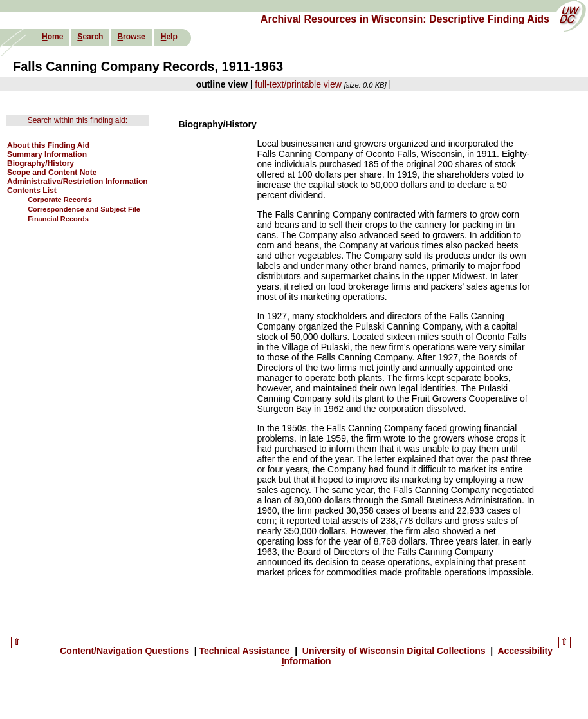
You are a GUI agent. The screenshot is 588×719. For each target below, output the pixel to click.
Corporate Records (60, 200)
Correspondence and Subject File (84, 209)
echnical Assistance (246, 651)
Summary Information (47, 154)
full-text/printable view (298, 84)
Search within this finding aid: (78, 120)
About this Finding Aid (48, 145)
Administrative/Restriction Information (78, 182)
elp (169, 37)
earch (90, 37)
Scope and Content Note (52, 173)
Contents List (32, 191)
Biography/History (41, 163)
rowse (131, 37)
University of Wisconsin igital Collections (394, 651)
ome (52, 37)
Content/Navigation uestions (126, 651)
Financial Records (58, 219)
